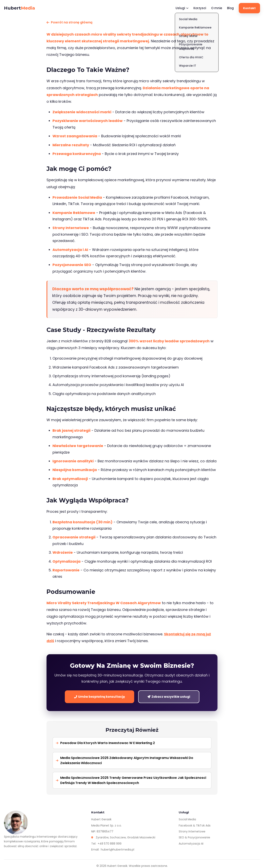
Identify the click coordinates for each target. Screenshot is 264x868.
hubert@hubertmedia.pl (117, 850)
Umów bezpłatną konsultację (99, 697)
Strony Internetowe (192, 831)
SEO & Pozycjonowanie (194, 837)
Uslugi (182, 8)
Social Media (187, 819)
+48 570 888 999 (110, 844)
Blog (230, 8)
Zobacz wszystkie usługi (169, 697)
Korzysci (200, 8)
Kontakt (249, 8)
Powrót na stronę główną (69, 22)
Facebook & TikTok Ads (195, 825)
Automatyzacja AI (191, 844)
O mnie (217, 8)
